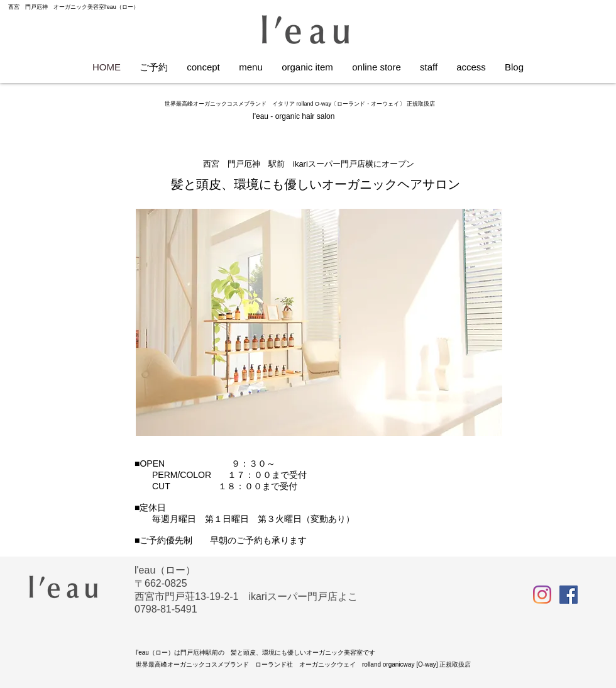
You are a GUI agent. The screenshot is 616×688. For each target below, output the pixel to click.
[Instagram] (542, 595)
